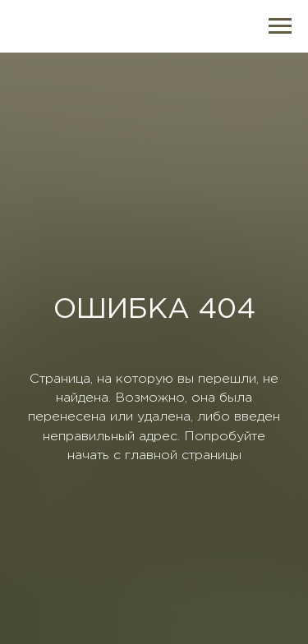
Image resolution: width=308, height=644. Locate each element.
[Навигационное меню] (280, 26)
